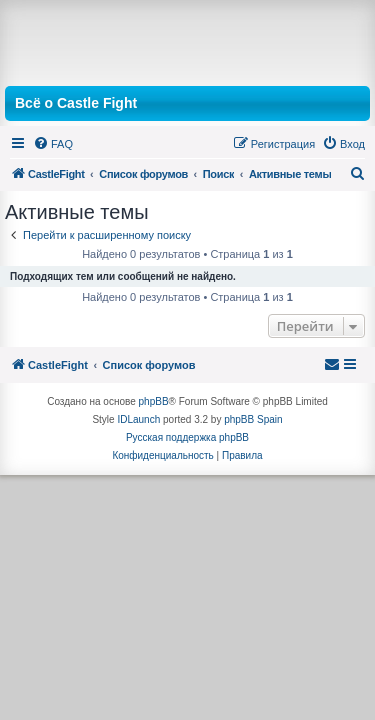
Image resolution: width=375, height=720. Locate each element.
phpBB (154, 401)
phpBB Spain (253, 419)
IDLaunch (138, 419)
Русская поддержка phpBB (187, 437)
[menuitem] (53, 144)
